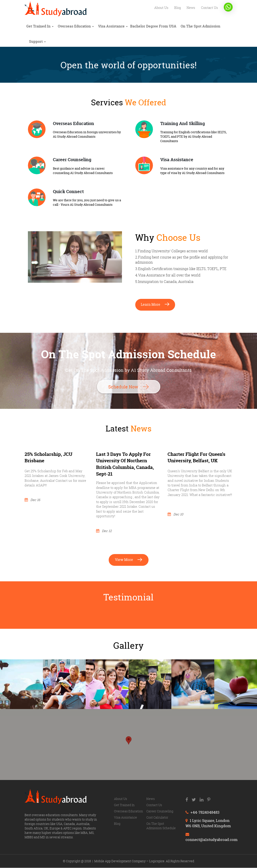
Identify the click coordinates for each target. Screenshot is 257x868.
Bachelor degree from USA (153, 26)
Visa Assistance (113, 26)
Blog (176, 8)
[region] (128, 745)
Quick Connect (68, 191)
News (190, 8)
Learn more (155, 304)
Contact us (209, 8)
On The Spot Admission (200, 26)
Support (37, 41)
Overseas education (76, 26)
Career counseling (160, 812)
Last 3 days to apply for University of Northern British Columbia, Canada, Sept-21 (125, 464)
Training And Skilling (183, 123)
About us (160, 8)
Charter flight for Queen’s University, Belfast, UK (196, 458)
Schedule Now (128, 387)
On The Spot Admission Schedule (161, 826)
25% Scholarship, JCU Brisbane (48, 458)
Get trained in (40, 26)
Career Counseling (72, 160)
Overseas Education (73, 123)
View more (128, 560)
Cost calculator (157, 818)
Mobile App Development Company (120, 861)
